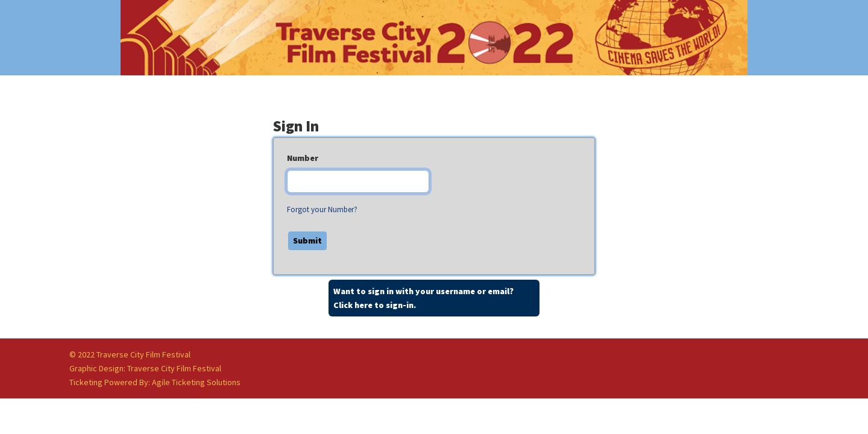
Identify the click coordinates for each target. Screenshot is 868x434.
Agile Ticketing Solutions (196, 382)
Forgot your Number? (322, 209)
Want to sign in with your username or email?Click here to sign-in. (423, 298)
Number (303, 158)
